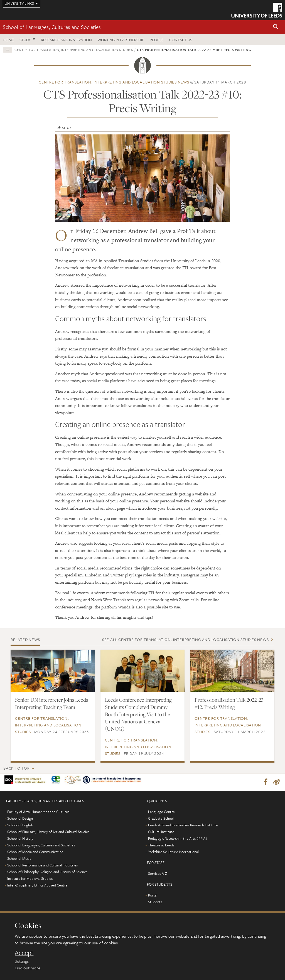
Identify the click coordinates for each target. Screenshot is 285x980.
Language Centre (161, 813)
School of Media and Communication (35, 853)
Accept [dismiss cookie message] (24, 953)
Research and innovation (66, 40)
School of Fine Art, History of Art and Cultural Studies (48, 833)
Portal (153, 896)
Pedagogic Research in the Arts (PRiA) (178, 839)
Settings (22, 961)
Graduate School (161, 819)
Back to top (16, 768)
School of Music (19, 859)
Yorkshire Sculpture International (173, 853)
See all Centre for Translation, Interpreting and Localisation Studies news (186, 639)
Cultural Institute (161, 833)
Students (155, 903)
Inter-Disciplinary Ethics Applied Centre (37, 886)
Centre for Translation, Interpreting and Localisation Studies (74, 50)
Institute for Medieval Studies (30, 880)
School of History (20, 839)
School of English (20, 826)
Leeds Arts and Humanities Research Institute (183, 826)
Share (67, 128)
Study (25, 40)
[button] (276, 27)
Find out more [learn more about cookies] (28, 968)
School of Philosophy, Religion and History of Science (47, 873)
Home (8, 40)
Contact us (181, 40)
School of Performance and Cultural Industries (42, 866)
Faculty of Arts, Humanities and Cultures (38, 813)
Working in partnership (121, 40)
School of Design (20, 819)
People (157, 40)
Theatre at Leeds (161, 846)
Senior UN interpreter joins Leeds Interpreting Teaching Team (51, 703)
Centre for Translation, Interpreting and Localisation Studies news (114, 82)
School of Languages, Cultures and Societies (52, 27)
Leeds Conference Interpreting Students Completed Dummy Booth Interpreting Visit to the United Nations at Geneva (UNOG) (138, 714)
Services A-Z (158, 875)
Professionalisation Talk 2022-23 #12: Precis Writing (229, 703)
